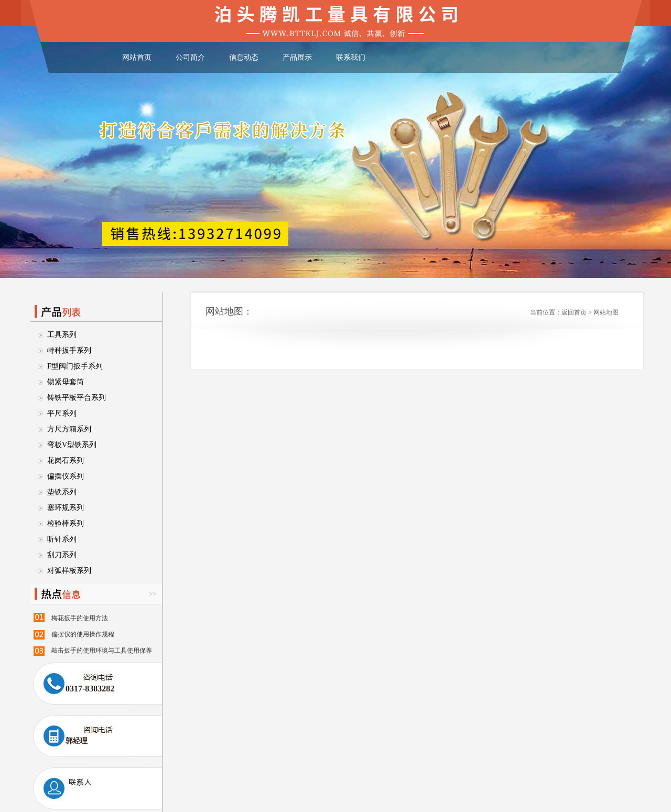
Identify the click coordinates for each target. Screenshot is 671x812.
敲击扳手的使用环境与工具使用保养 (102, 651)
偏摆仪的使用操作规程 (83, 634)
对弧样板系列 (69, 571)
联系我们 (351, 57)
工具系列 (62, 335)
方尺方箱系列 (69, 429)
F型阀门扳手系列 (75, 366)
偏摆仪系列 (66, 476)
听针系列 (62, 539)
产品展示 (297, 57)
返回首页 (574, 312)
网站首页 (137, 57)
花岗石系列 (66, 461)
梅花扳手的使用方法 (80, 618)
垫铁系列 (62, 492)
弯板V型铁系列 (72, 445)
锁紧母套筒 (66, 382)
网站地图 (606, 312)
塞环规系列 (66, 508)
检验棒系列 (66, 523)
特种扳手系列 (69, 350)
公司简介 (190, 57)
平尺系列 (62, 413)
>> (153, 594)
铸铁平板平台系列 (77, 398)
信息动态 (244, 57)
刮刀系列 (62, 555)
